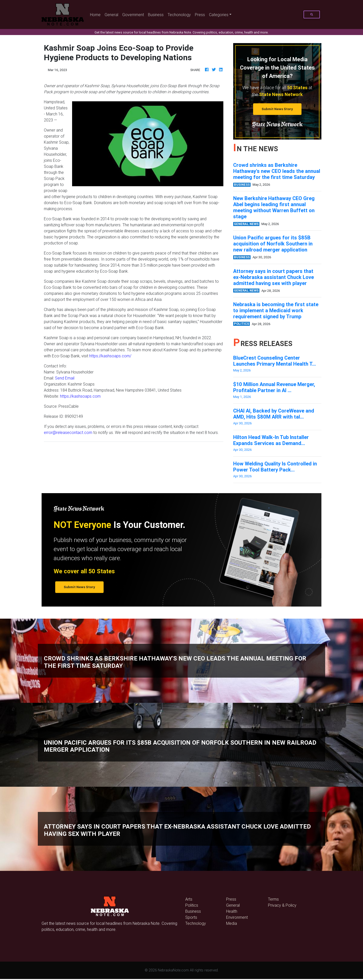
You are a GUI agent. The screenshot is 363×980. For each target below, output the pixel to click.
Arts (189, 899)
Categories (219, 15)
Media (232, 923)
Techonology (179, 15)
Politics (192, 905)
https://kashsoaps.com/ (110, 356)
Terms (273, 899)
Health (232, 911)
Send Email (65, 378)
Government (133, 15)
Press (200, 15)
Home (96, 14)
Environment (237, 917)
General (111, 15)
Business (156, 15)
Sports (191, 917)
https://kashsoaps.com (80, 396)
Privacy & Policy (282, 905)
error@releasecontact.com (68, 432)
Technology (196, 923)
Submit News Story (277, 109)
